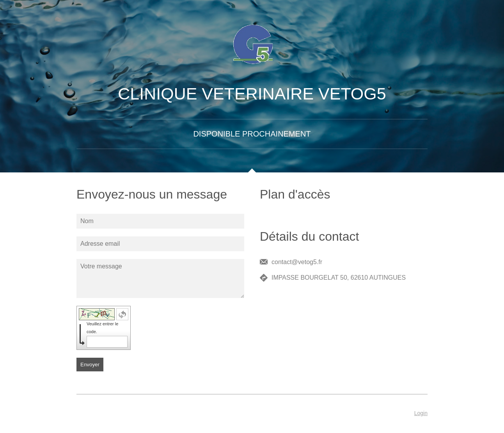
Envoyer (90, 365)
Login (421, 413)
